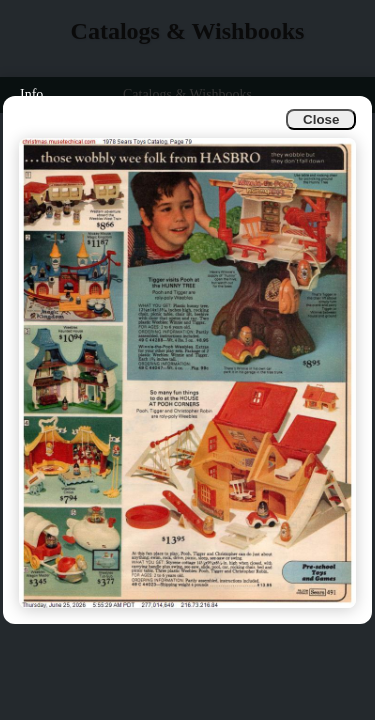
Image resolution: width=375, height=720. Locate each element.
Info (31, 94)
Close (321, 119)
